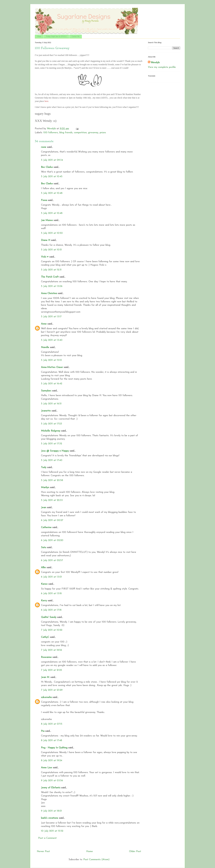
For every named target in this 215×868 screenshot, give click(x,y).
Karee (44, 584)
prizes (103, 133)
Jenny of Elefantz (51, 788)
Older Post (135, 851)
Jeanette (46, 411)
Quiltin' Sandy (49, 617)
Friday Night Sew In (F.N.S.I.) (56, 37)
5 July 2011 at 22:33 (52, 500)
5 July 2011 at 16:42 (52, 384)
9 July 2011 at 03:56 (52, 781)
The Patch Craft (50, 277)
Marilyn (45, 487)
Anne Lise (46, 768)
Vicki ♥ (45, 257)
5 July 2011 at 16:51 (51, 404)
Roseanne (46, 657)
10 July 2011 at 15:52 (52, 831)
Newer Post (43, 851)
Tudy (44, 467)
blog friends (66, 133)
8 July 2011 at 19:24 (52, 761)
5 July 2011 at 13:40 (52, 340)
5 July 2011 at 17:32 (51, 444)
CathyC (45, 637)
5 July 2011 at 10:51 (51, 250)
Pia (43, 731)
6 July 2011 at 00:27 (52, 520)
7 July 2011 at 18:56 (51, 650)
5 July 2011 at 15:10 (51, 360)
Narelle (45, 347)
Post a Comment (47, 838)
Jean (44, 508)
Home (39, 37)
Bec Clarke (47, 167)
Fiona (44, 200)
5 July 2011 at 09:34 (52, 160)
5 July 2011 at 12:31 (51, 270)
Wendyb (155, 63)
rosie (44, 147)
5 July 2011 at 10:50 (52, 233)
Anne (44, 324)
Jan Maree (47, 220)
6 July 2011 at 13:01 (51, 577)
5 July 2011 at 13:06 (52, 286)
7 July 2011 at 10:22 (52, 630)
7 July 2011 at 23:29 (52, 690)
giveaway (93, 133)
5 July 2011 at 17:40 (52, 460)
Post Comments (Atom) (96, 860)
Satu (44, 548)
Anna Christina (49, 293)
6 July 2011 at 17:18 (51, 610)
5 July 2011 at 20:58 (52, 480)
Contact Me (76, 37)
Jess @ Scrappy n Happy (55, 451)
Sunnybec (46, 391)
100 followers (51, 133)
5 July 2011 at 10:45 (52, 177)
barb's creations (50, 818)
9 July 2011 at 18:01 (51, 811)
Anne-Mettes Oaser (52, 367)
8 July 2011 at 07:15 (52, 724)
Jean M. (45, 677)
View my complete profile (162, 67)
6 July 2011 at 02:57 (52, 560)
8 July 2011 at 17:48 (51, 740)
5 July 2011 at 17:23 (51, 424)
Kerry (44, 601)
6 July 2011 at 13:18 (51, 594)
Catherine (46, 527)
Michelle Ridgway (51, 431)
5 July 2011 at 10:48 (52, 193)
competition (80, 133)
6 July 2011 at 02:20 (52, 540)
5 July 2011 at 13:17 (51, 317)
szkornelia (46, 697)
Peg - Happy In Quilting (54, 748)
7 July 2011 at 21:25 (51, 670)
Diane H (46, 240)
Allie (43, 568)
